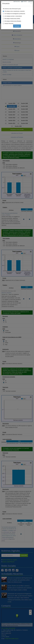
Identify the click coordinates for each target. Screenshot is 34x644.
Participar (17, 26)
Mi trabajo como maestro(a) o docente (15, 11)
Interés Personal (9, 23)
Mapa (31, 2)
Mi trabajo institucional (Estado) (13, 21)
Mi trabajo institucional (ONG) (12, 19)
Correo (24, 2)
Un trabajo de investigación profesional (15, 14)
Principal (17, 2)
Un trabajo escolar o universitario (13, 16)
